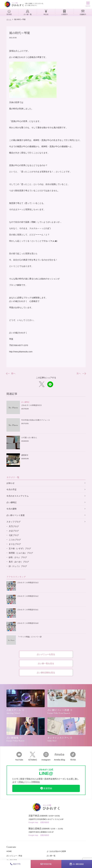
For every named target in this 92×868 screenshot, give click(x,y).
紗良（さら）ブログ (18, 557)
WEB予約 (46, 864)
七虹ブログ (14, 535)
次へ (81, 373)
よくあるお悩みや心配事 (56, 851)
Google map (33, 822)
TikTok (73, 756)
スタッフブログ (14, 522)
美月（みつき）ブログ (19, 562)
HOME (9, 851)
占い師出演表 (77, 864)
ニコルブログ (15, 540)
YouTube (19, 756)
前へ (11, 373)
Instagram (46, 756)
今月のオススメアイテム (18, 496)
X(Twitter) (33, 756)
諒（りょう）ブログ (18, 566)
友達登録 (46, 788)
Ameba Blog (59, 756)
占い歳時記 (11, 502)
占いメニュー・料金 (14, 856)
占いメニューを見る (46, 654)
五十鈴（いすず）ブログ (20, 548)
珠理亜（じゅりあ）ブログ (21, 553)
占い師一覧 (51, 856)
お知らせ (10, 483)
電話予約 (15, 864)
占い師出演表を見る (46, 673)
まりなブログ (15, 544)
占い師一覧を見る (46, 663)
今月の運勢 (11, 509)
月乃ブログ (14, 526)
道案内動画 (45, 822)
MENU (88, 5)
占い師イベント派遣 (16, 515)
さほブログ (14, 531)
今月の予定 (11, 489)
